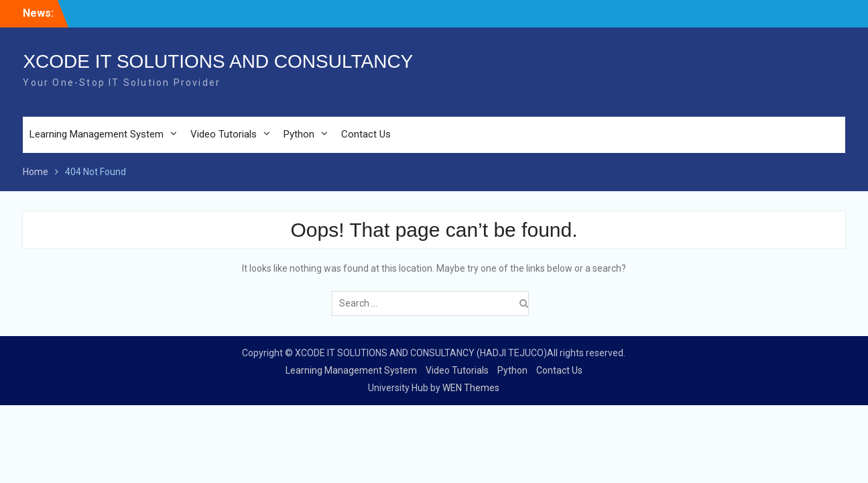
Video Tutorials (224, 134)
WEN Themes (471, 388)
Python (299, 134)
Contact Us (366, 134)
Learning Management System (97, 134)
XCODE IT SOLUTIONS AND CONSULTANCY (218, 61)
